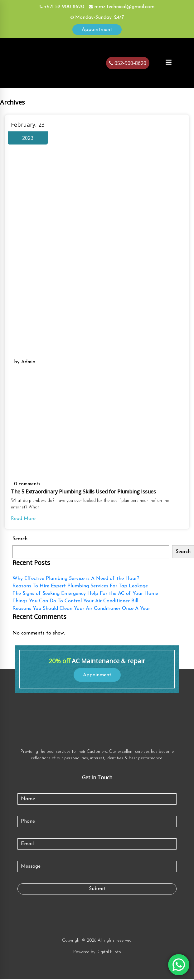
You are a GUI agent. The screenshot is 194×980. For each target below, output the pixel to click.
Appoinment (97, 676)
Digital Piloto (109, 953)
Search (20, 540)
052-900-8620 (128, 63)
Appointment (97, 30)
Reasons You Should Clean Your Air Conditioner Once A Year (81, 610)
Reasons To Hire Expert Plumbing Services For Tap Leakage (80, 587)
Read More (23, 520)
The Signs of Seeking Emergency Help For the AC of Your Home (85, 595)
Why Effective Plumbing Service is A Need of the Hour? (76, 580)
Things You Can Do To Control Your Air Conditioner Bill (75, 602)
